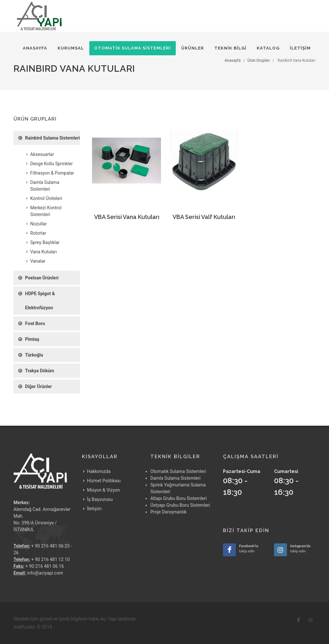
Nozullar (39, 224)
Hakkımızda (99, 471)
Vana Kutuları (44, 252)
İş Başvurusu (100, 499)
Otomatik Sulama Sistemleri (178, 471)
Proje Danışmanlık (169, 512)
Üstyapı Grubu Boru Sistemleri (180, 505)
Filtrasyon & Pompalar (52, 173)
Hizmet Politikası (104, 481)
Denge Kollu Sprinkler (51, 164)
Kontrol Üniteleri (46, 198)
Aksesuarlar (42, 154)
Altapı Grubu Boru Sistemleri (178, 498)
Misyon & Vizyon (103, 490)
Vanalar (38, 261)
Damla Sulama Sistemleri (45, 186)
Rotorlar (38, 233)
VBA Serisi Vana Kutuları (127, 217)
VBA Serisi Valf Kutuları (204, 217)
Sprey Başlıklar (45, 242)
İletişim (94, 509)
